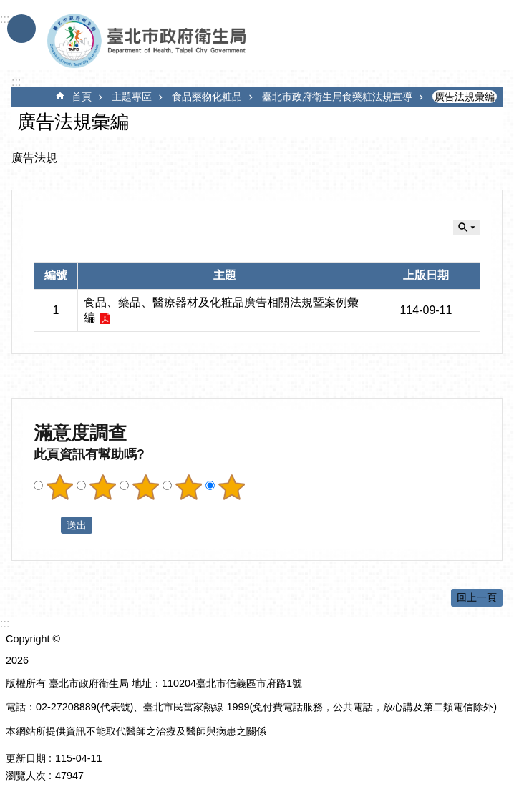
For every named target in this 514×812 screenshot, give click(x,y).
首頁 (82, 97)
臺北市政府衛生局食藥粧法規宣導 (337, 97)
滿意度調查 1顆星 (59, 487)
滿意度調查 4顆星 (188, 487)
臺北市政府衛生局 (188, 41)
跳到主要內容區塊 (8, 8)
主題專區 (132, 97)
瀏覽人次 (26, 776)
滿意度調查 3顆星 (145, 487)
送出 (47, 525)
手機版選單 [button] (21, 29)
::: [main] (16, 82)
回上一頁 (477, 597)
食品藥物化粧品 (207, 97)
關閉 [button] (467, 228)
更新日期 (26, 758)
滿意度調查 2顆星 (102, 487)
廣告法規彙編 (465, 97)
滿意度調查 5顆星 (231, 487)
